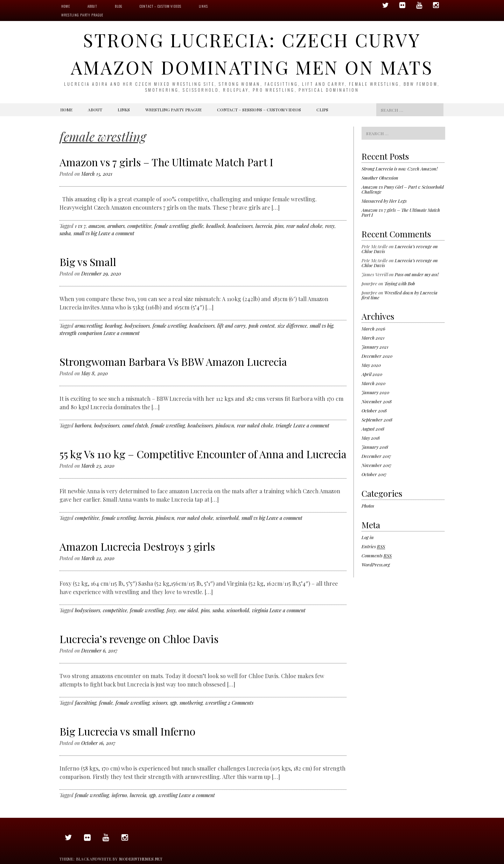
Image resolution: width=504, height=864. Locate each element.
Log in (368, 537)
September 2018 (377, 420)
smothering (191, 703)
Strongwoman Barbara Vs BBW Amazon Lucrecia (173, 362)
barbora (83, 426)
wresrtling (216, 703)
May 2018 (371, 438)
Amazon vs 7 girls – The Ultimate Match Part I (166, 162)
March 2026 (373, 329)
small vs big (85, 233)
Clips (322, 110)
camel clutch (135, 426)
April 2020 (372, 374)
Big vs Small (88, 262)
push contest (262, 326)
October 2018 (374, 410)
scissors (160, 703)
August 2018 (373, 429)
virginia (260, 610)
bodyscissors (137, 326)
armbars (116, 226)
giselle (197, 226)
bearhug (113, 326)
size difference (292, 326)
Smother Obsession (380, 178)
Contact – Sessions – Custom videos (259, 110)
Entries (373, 546)
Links (203, 6)
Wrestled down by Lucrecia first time (400, 295)
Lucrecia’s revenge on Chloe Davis (139, 639)
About (92, 6)
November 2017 (376, 465)
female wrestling (171, 226)
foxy (171, 610)
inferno (119, 795)
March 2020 (373, 383)
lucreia (146, 518)
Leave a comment (116, 233)
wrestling (168, 795)
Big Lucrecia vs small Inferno (127, 731)
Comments (377, 556)
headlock (215, 226)
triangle (284, 426)
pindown (225, 426)
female (106, 703)
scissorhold (227, 518)
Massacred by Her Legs (384, 201)
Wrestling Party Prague (82, 15)
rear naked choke (304, 226)
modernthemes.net (141, 859)
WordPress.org (376, 565)
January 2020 (375, 392)
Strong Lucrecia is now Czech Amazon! (400, 169)
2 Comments (241, 703)
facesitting (86, 703)
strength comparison (81, 333)
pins (279, 226)
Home (66, 6)
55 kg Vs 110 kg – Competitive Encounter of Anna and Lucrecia (203, 454)
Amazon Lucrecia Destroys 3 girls (137, 546)
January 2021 (375, 347)
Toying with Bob (400, 283)
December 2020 (377, 356)
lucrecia (264, 226)
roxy (330, 226)
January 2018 (375, 447)
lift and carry (232, 326)
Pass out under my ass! (417, 274)
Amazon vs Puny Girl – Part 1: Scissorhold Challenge (403, 189)
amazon (97, 226)
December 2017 (376, 456)
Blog (119, 6)
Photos (368, 506)
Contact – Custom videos (160, 6)
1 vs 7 (80, 226)
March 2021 (373, 338)
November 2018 (377, 401)
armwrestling (89, 326)
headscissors (240, 226)
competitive (139, 226)
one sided (188, 610)
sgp (173, 703)
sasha (65, 233)
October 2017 (374, 474)
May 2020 (371, 365)
